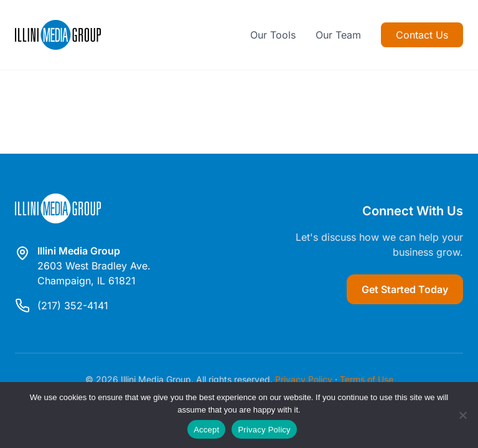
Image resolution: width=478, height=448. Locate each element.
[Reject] (462, 415)
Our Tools (273, 35)
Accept (206, 430)
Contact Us (422, 35)
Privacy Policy (304, 379)
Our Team (338, 35)
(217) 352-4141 (73, 306)
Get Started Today (405, 289)
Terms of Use (367, 379)
